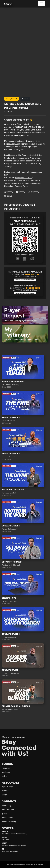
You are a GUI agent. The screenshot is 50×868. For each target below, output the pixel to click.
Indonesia (25, 99)
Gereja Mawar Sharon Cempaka (25, 180)
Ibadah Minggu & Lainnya (30, 183)
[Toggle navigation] (42, 4)
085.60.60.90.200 (24, 178)
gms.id (9, 196)
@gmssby (34, 192)
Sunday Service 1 (11, 99)
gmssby (9, 192)
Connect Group (22, 186)
